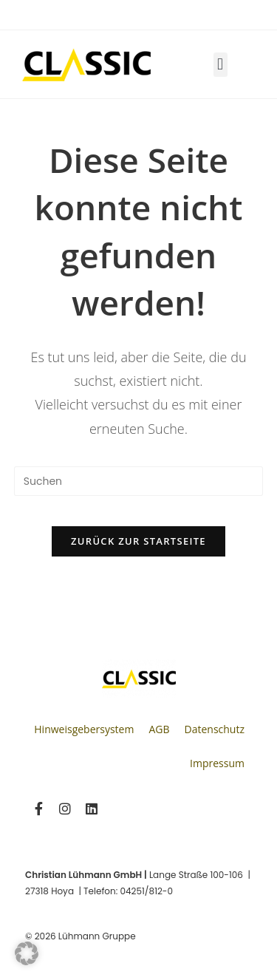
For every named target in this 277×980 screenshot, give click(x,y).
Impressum (217, 763)
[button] (220, 65)
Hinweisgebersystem (84, 729)
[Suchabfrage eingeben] (139, 481)
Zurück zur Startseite (138, 541)
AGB (159, 729)
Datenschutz (215, 729)
